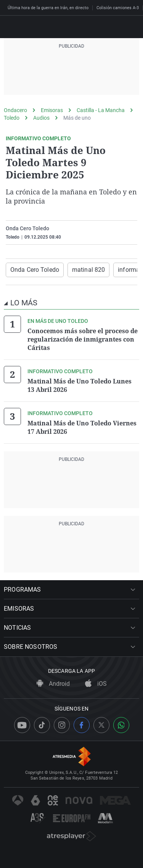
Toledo (12, 118)
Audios (41, 118)
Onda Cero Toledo (35, 270)
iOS (96, 684)
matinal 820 (88, 270)
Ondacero (15, 110)
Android (53, 684)
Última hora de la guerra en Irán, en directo (48, 8)
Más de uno (77, 118)
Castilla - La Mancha (101, 110)
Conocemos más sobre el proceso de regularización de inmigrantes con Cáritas (83, 339)
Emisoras (52, 110)
